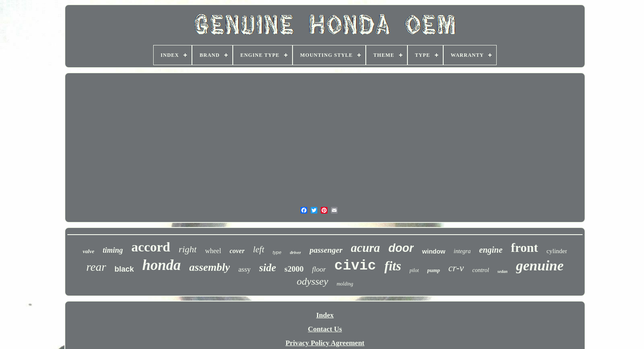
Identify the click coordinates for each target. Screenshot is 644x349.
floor (319, 269)
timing (113, 250)
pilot (414, 270)
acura (366, 248)
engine (491, 250)
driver (296, 252)
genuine (540, 266)
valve (89, 251)
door (401, 248)
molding (345, 284)
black (124, 269)
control (481, 270)
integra (462, 251)
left (259, 249)
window (434, 251)
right (188, 249)
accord (151, 247)
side (268, 268)
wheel (213, 251)
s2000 (294, 269)
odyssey (313, 281)
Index (325, 315)
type (277, 252)
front (524, 247)
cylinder (557, 251)
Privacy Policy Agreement (325, 343)
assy (244, 269)
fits (393, 266)
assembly (210, 267)
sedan (503, 271)
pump (434, 270)
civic (355, 266)
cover (237, 251)
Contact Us (325, 329)
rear (96, 267)
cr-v (456, 268)
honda (161, 265)
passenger (326, 250)
